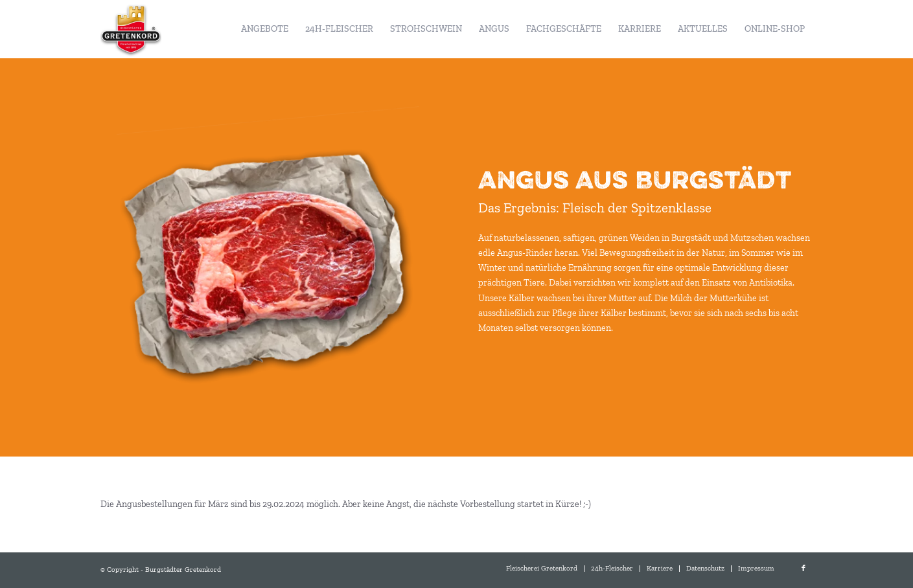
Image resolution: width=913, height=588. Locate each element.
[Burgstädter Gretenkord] (131, 29)
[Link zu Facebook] (803, 569)
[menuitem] (265, 29)
